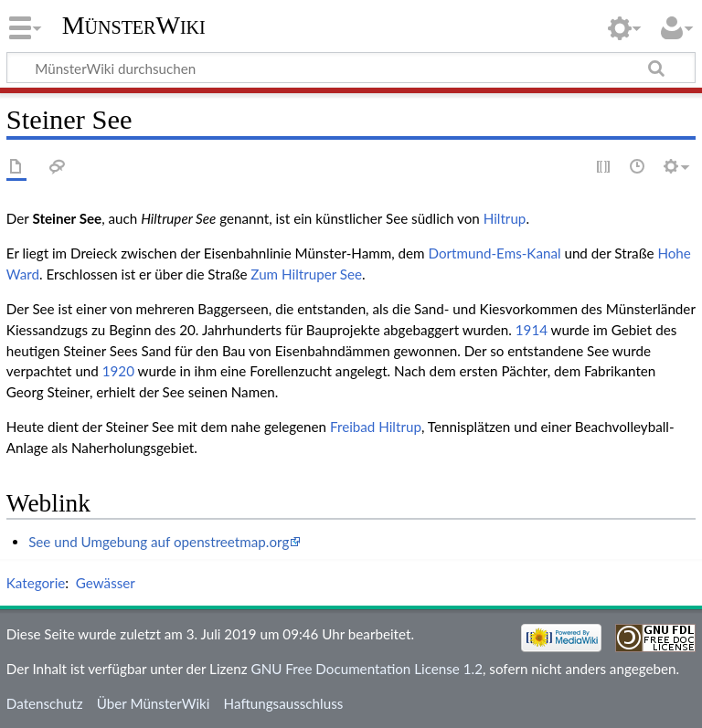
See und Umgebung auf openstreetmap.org (159, 542)
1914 (532, 330)
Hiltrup (505, 218)
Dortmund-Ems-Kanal (494, 253)
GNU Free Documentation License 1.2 (367, 669)
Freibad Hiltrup (376, 427)
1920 (118, 371)
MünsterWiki (134, 25)
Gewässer (106, 583)
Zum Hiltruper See (306, 274)
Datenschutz (45, 703)
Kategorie (36, 583)
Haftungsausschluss (284, 703)
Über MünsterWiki (154, 703)
